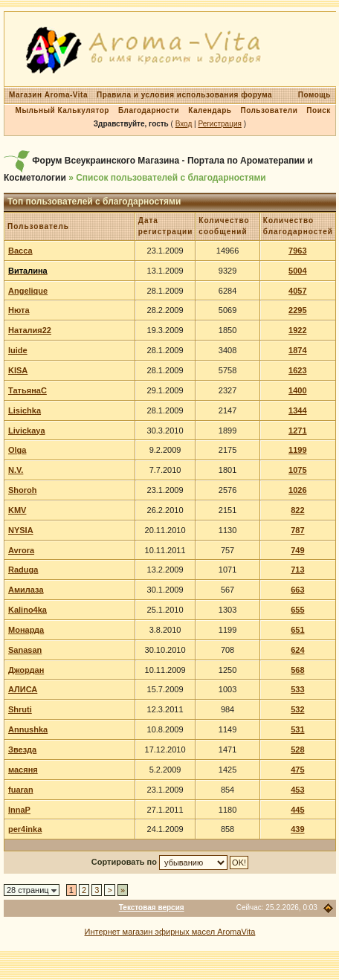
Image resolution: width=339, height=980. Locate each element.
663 (297, 590)
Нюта (19, 310)
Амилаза (26, 590)
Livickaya (27, 431)
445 (297, 810)
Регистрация (219, 124)
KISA (18, 370)
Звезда (22, 749)
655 (297, 610)
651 (297, 630)
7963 (297, 251)
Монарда (26, 630)
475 (297, 770)
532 (297, 709)
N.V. (16, 470)
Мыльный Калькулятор (62, 110)
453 (297, 790)
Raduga (23, 570)
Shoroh (23, 490)
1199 (297, 450)
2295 (297, 310)
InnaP (19, 810)
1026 (297, 490)
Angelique (28, 291)
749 (297, 550)
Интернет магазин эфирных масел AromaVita (170, 932)
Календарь (210, 110)
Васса (20, 251)
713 (297, 570)
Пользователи (269, 110)
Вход (184, 124)
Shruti (20, 709)
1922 (297, 330)
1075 (297, 470)
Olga (17, 450)
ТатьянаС (28, 390)
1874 (297, 350)
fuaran (21, 790)
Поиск (319, 110)
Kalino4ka (28, 610)
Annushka (28, 729)
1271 (297, 431)
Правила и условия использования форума (184, 95)
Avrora (21, 550)
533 (297, 689)
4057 (297, 291)
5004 (297, 271)
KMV (17, 510)
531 (297, 729)
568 (297, 670)
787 (297, 530)
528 (297, 749)
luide (18, 350)
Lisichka (25, 410)
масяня (23, 770)
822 (297, 510)
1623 (297, 370)
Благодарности (149, 110)
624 (297, 650)
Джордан (26, 670)
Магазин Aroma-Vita (48, 95)
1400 (297, 390)
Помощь (314, 95)
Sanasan (25, 650)
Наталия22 (30, 330)
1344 (297, 410)
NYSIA (21, 530)
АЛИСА (23, 689)
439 (297, 829)
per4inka (25, 829)
